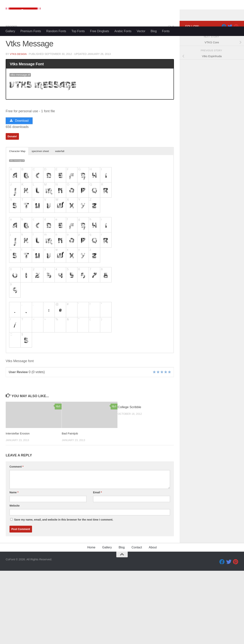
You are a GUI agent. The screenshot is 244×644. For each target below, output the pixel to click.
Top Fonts (78, 31)
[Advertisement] (122, 64)
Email (97, 566)
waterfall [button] (60, 225)
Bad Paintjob (71, 507)
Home (91, 621)
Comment (16, 540)
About (153, 621)
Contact (137, 621)
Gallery (10, 31)
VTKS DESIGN (19, 126)
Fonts (166, 31)
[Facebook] (224, 98)
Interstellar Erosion (19, 507)
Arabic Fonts (123, 31)
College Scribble (129, 481)
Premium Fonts (31, 31)
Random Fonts (56, 31)
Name (14, 566)
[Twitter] (230, 98)
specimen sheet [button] (40, 225)
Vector (141, 31)
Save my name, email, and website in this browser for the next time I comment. (64, 593)
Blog (154, 31)
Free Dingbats (100, 31)
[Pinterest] (236, 98)
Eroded (12, 98)
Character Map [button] (17, 225)
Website (14, 579)
